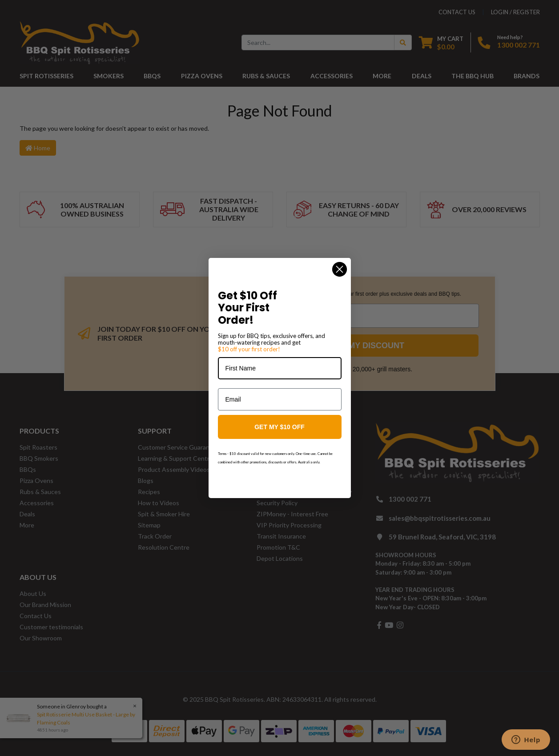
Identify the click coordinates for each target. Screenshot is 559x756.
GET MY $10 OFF (279, 427)
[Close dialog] (340, 269)
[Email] (280, 399)
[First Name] (280, 368)
